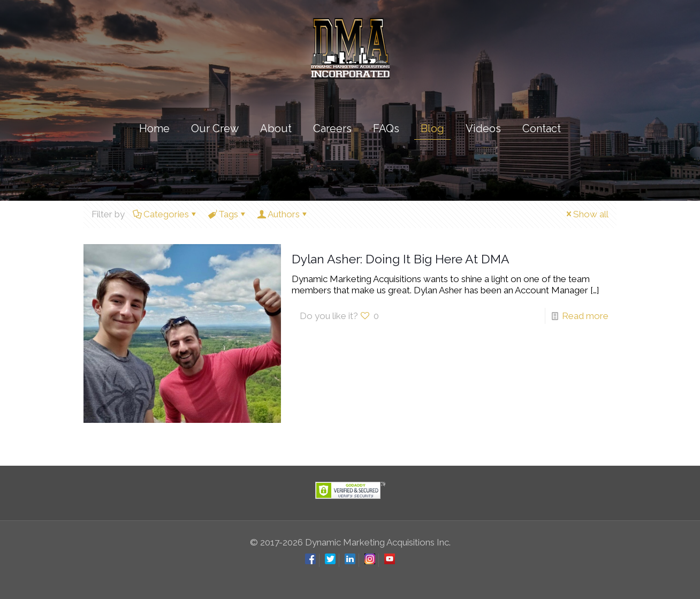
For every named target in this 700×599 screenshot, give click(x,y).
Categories (165, 214)
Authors (283, 214)
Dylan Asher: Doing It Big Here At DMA (401, 259)
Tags (227, 214)
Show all (586, 214)
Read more (585, 316)
